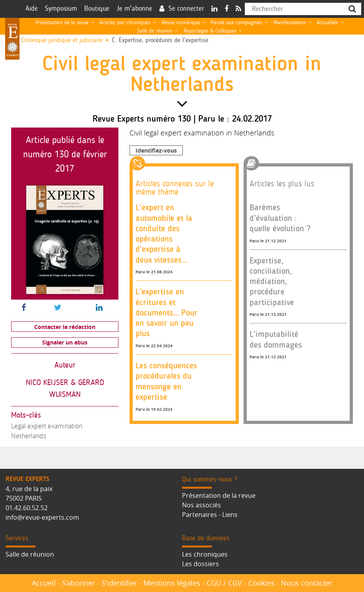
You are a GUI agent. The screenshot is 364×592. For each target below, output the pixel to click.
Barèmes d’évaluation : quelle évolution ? (280, 218)
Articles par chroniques (125, 23)
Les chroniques (205, 554)
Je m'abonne (134, 9)
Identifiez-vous (156, 150)
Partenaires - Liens (210, 515)
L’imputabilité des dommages (276, 339)
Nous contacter (307, 583)
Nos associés (201, 505)
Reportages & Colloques (210, 31)
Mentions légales (172, 583)
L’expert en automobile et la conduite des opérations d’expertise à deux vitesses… (164, 233)
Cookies (261, 583)
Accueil (44, 583)
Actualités (327, 23)
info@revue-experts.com (42, 517)
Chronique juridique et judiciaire (62, 40)
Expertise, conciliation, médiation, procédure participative (272, 281)
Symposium (61, 9)
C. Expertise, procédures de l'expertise (160, 40)
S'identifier (119, 583)
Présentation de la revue (62, 23)
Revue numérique (181, 23)
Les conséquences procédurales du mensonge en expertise (166, 381)
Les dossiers (200, 564)
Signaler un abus (65, 342)
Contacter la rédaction (65, 327)
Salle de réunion (155, 31)
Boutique (97, 9)
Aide (32, 9)
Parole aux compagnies (236, 23)
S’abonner (78, 583)
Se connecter (186, 9)
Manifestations (290, 23)
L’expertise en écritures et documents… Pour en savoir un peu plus (167, 312)
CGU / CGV (224, 583)
